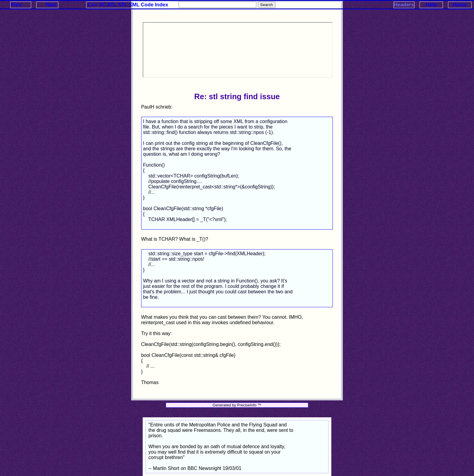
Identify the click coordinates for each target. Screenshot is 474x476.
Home (460, 5)
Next (51, 5)
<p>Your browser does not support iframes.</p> (238, 50)
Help (431, 5)
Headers (404, 5)
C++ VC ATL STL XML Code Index (128, 5)
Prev (16, 5)
